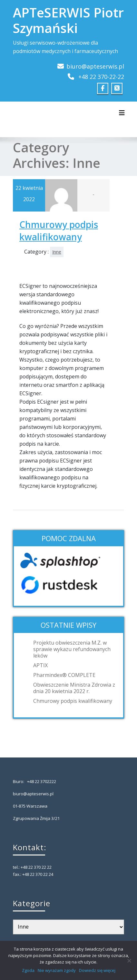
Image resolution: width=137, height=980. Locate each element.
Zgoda (28, 970)
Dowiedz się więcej (97, 970)
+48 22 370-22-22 (101, 77)
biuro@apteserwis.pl (95, 66)
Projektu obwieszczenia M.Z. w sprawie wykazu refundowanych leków (72, 649)
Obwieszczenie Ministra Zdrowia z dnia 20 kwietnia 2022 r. (74, 688)
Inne (57, 252)
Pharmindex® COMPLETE (64, 675)
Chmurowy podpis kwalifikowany (59, 231)
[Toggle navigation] (122, 113)
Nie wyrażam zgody (57, 970)
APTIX (40, 665)
